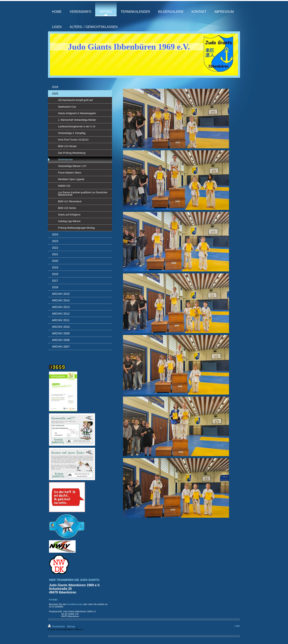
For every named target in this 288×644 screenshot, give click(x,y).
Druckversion (57, 626)
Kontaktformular (75, 604)
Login (237, 626)
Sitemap (71, 626)
